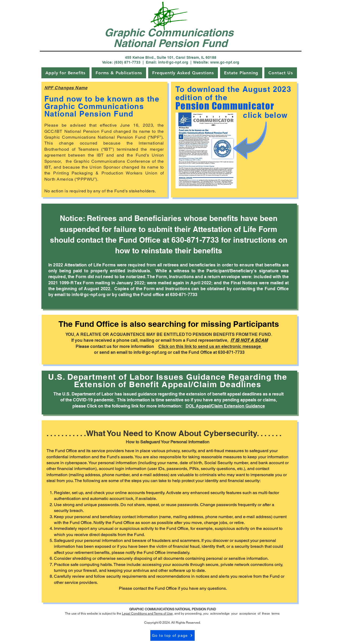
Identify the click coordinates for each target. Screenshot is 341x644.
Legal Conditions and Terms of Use (147, 614)
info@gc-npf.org (150, 352)
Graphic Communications (170, 32)
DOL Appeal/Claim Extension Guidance (225, 406)
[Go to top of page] (173, 635)
